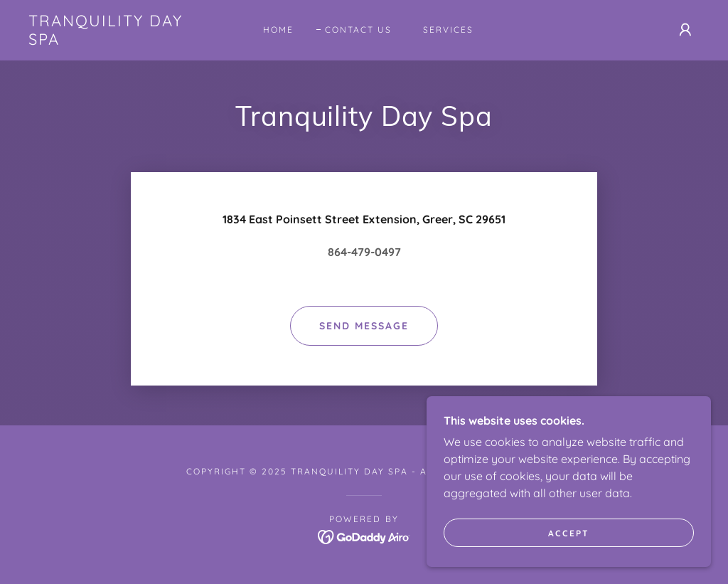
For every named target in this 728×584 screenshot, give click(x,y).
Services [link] (448, 30)
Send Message (364, 326)
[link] (118, 41)
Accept (569, 533)
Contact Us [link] (358, 30)
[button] (685, 30)
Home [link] (278, 30)
